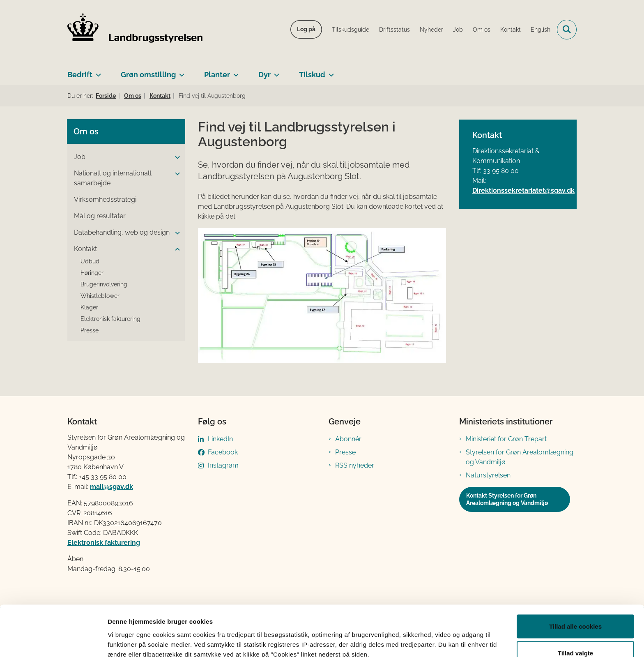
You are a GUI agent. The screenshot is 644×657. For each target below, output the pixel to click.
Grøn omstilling (148, 75)
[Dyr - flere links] (275, 71)
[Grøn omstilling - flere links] (180, 71)
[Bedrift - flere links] (97, 71)
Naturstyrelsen (488, 475)
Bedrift (80, 75)
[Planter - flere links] (234, 71)
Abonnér (348, 439)
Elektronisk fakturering (104, 543)
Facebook (223, 452)
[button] (175, 157)
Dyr (264, 75)
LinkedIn (220, 439)
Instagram (223, 465)
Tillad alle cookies (575, 581)
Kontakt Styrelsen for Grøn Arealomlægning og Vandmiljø (507, 499)
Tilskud (312, 75)
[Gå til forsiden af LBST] (135, 30)
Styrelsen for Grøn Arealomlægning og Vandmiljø (520, 457)
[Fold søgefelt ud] (567, 30)
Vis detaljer (427, 636)
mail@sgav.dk (112, 487)
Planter (217, 75)
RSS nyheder (355, 465)
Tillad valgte (575, 608)
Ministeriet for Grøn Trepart (506, 439)
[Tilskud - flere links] (330, 71)
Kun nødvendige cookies (575, 635)
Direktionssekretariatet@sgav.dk (523, 190)
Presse (345, 452)
